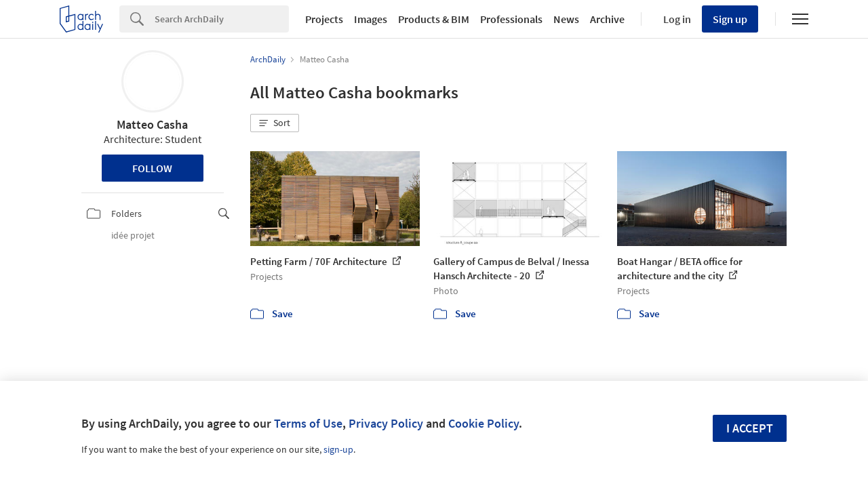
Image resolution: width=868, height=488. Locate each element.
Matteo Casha (152, 124)
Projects (324, 19)
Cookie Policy (484, 423)
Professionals (511, 19)
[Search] (222, 19)
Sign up (730, 19)
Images (371, 19)
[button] (275, 123)
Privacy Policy (386, 423)
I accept (750, 428)
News (566, 19)
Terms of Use (308, 423)
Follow (152, 168)
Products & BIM (434, 19)
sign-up (338, 449)
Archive (607, 19)
